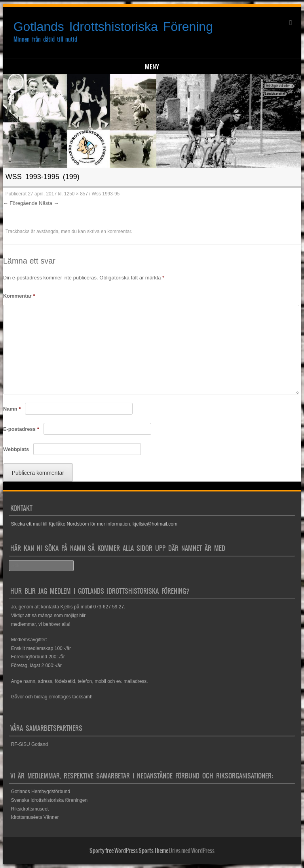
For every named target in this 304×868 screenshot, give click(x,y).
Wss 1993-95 (106, 194)
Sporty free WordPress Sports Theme (129, 851)
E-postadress (21, 429)
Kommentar (19, 296)
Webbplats (16, 449)
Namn (12, 409)
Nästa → (49, 203)
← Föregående (20, 203)
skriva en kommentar (109, 231)
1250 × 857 (76, 194)
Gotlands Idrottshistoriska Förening (113, 27)
